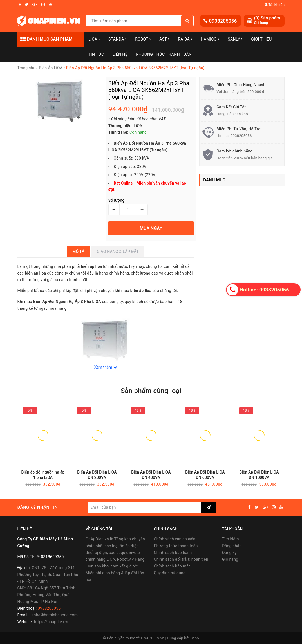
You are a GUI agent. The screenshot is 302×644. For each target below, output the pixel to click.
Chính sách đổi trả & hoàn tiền (181, 559)
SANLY (235, 39)
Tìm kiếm (231, 539)
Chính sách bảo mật (172, 566)
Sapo (195, 638)
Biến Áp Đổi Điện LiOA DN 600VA (205, 475)
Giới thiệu (261, 39)
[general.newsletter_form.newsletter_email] (144, 507)
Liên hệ (120, 54)
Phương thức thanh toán (176, 546)
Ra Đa (185, 39)
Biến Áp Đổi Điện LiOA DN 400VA (151, 475)
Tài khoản (275, 5)
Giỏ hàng (230, 559)
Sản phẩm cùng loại (151, 391)
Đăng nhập (232, 546)
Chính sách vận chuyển (175, 539)
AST (164, 39)
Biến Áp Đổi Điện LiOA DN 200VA (97, 475)
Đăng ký (229, 553)
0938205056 (223, 21)
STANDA (118, 39)
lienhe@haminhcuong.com (54, 615)
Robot (143, 39)
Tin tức (96, 54)
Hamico (210, 39)
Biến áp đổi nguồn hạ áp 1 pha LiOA (43, 475)
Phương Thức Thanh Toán (164, 54)
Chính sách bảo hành (173, 553)
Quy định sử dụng (170, 573)
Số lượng (116, 200)
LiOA (94, 39)
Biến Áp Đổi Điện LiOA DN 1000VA (259, 475)
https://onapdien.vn (52, 622)
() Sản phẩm (267, 20)
